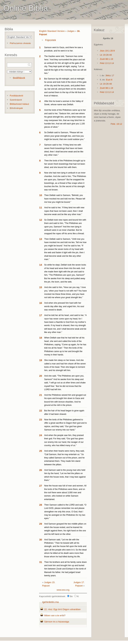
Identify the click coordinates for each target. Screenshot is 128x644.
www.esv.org (63, 590)
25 (41, 451)
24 (41, 435)
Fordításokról (16, 96)
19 (41, 360)
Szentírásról (16, 100)
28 (41, 505)
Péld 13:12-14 (107, 63)
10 (41, 195)
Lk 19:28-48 (106, 55)
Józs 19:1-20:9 (107, 51)
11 (41, 207)
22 (41, 411)
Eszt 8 (109, 80)
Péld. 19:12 (116, 124)
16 (41, 303)
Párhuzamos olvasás (20, 43)
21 (41, 395)
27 (41, 486)
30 (41, 540)
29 (41, 524)
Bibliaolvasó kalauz (19, 104)
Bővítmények (16, 108)
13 (41, 239)
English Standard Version (52, 31)
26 (41, 470)
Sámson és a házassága (57, 622)
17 (41, 315)
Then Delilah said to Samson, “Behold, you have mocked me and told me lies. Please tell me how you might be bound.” (65, 199)
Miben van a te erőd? (55, 615)
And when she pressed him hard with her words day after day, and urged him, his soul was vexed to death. (64, 306)
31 (41, 562)
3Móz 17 (110, 75)
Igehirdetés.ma (50, 602)
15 (41, 287)
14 (41, 265)
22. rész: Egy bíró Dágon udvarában (62, 609)
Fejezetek (51, 40)
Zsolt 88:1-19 (106, 59)
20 (41, 376)
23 (41, 420)
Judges (71, 31)
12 (41, 220)
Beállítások (19, 78)
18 (41, 338)
